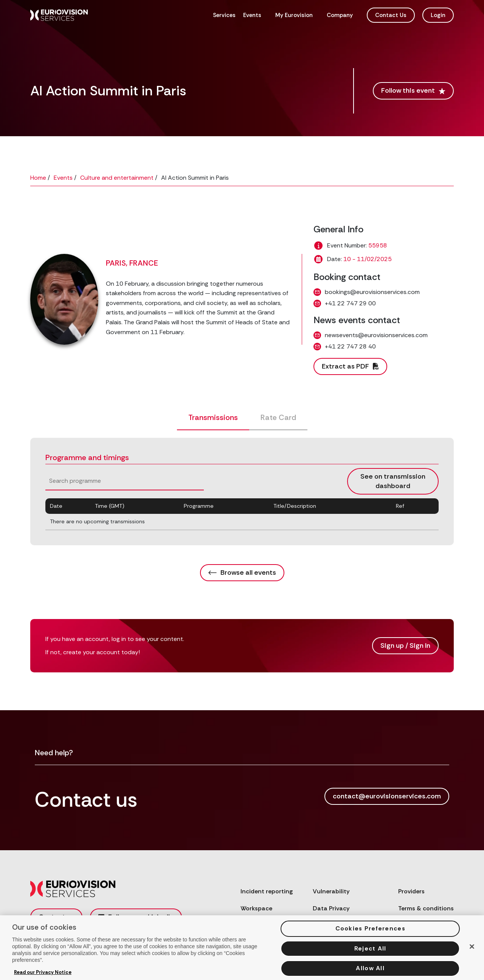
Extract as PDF (350, 366)
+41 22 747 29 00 (350, 303)
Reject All (370, 954)
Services (224, 15)
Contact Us (391, 15)
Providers (411, 891)
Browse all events (242, 572)
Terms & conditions (426, 908)
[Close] (472, 952)
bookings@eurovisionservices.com (372, 292)
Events (252, 15)
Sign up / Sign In (405, 646)
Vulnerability (331, 891)
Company (340, 15)
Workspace (256, 908)
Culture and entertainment (117, 178)
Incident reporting (267, 891)
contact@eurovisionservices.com (387, 796)
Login (438, 15)
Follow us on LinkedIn (136, 917)
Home (38, 178)
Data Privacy (331, 908)
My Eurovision (294, 15)
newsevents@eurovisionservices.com (376, 335)
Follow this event (413, 90)
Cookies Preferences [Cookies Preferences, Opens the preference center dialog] (370, 934)
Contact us (56, 917)
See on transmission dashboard (393, 481)
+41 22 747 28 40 (350, 346)
